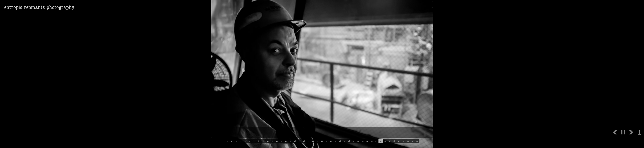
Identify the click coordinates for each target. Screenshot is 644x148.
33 (372, 141)
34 (376, 141)
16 (295, 141)
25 (336, 141)
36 (385, 141)
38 (394, 141)
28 (349, 141)
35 (381, 141)
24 (331, 141)
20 (313, 141)
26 (340, 141)
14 (286, 141)
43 (417, 141)
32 (367, 141)
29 (354, 141)
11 (272, 141)
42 (412, 141)
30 (358, 141)
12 (277, 141)
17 (299, 141)
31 (363, 141)
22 (322, 141)
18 (304, 141)
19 (308, 141)
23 (327, 141)
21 (317, 141)
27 (345, 141)
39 (399, 141)
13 (281, 141)
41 (408, 141)
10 (268, 141)
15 (290, 141)
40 (403, 141)
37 (390, 141)
